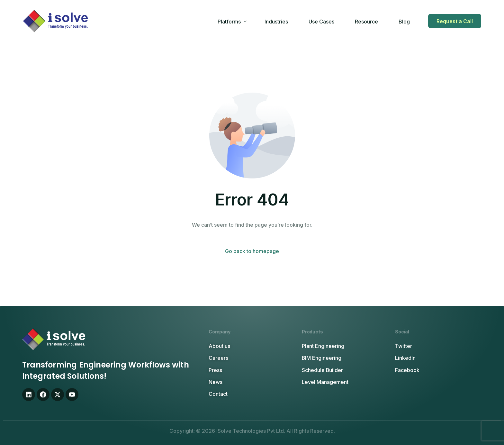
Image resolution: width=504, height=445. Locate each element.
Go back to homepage (252, 251)
